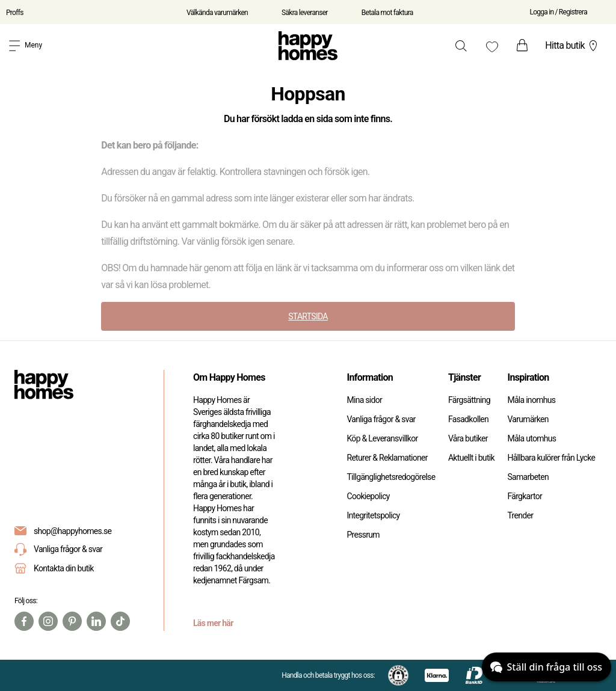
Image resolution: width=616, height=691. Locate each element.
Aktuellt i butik (471, 458)
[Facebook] (24, 621)
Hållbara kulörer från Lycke (551, 458)
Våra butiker (468, 438)
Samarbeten (528, 477)
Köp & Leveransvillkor (382, 438)
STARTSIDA (308, 316)
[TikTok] (120, 621)
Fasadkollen (468, 419)
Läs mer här (213, 623)
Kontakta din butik (64, 568)
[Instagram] (48, 621)
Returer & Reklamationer (387, 458)
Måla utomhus (531, 438)
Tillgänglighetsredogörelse (391, 477)
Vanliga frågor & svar (58, 549)
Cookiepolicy (368, 496)
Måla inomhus (531, 400)
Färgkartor (525, 496)
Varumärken (528, 419)
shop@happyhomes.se (72, 531)
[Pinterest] (72, 621)
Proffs (15, 13)
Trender (520, 515)
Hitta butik (573, 46)
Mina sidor (364, 400)
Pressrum (363, 535)
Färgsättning (469, 400)
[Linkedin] (96, 621)
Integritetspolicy (373, 515)
